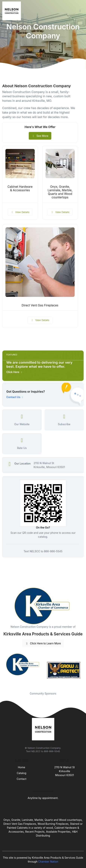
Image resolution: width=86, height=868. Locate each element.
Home (22, 767)
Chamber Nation (48, 862)
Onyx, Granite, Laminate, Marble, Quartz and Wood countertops (60, 192)
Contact (21, 779)
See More (40, 136)
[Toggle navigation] (80, 11)
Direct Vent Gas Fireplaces (40, 305)
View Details (20, 212)
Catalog (22, 773)
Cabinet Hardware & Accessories (20, 188)
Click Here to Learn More (43, 643)
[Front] (12, 11)
